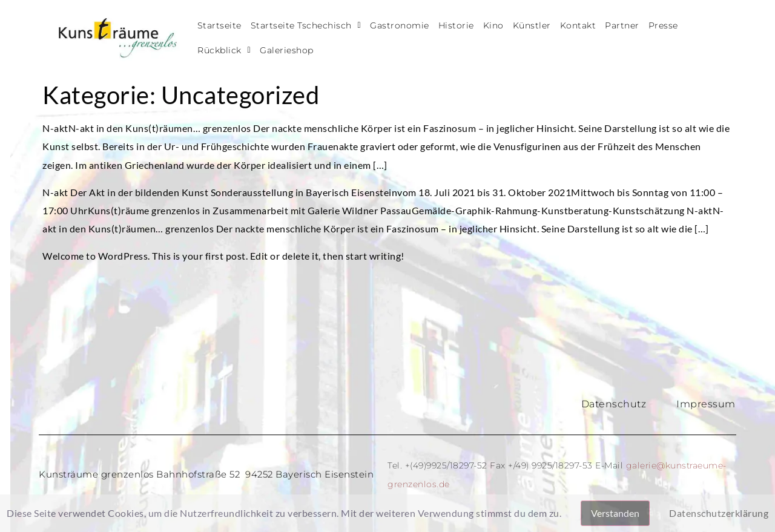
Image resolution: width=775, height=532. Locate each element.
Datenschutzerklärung (719, 513)
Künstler (532, 25)
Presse (663, 25)
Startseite (219, 25)
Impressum (706, 404)
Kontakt (578, 25)
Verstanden (615, 513)
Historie (456, 25)
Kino (493, 25)
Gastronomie (400, 25)
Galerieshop (287, 50)
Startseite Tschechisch (306, 25)
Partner (622, 25)
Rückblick (224, 50)
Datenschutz (614, 404)
